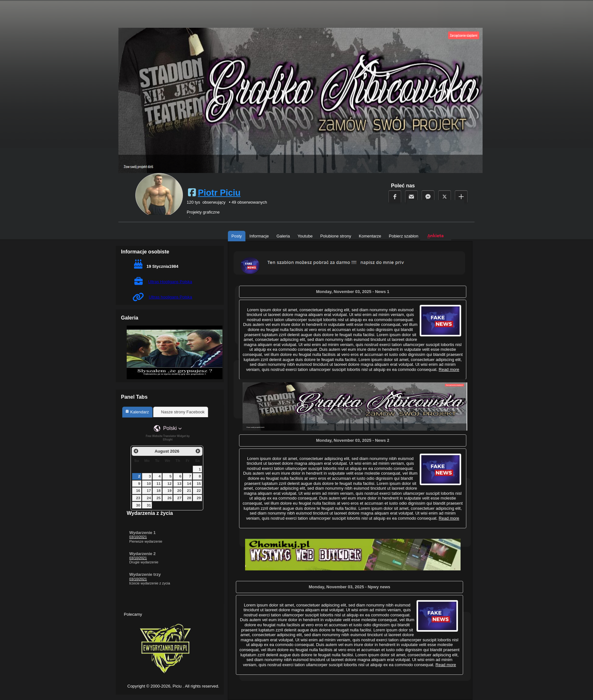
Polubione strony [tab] (336, 236)
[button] (168, 428)
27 (179, 498)
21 (189, 490)
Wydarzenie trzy (145, 574)
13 (179, 483)
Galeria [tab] (283, 236)
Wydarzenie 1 (143, 533)
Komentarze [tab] (370, 236)
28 (189, 498)
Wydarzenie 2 (143, 554)
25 (158, 498)
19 (170, 490)
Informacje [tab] (259, 236)
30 (138, 505)
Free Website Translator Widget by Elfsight (168, 438)
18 (158, 490)
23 (138, 498)
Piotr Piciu (219, 193)
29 (199, 498)
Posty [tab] (237, 236)
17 (149, 490)
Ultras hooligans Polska (170, 297)
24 (149, 498)
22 (199, 490)
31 (149, 505)
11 (158, 483)
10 (149, 483)
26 (170, 498)
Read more (449, 518)
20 (179, 490)
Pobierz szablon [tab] (404, 236)
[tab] (137, 412)
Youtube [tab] (305, 236)
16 (138, 490)
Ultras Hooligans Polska (170, 282)
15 (199, 483)
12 (170, 483)
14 (189, 483)
